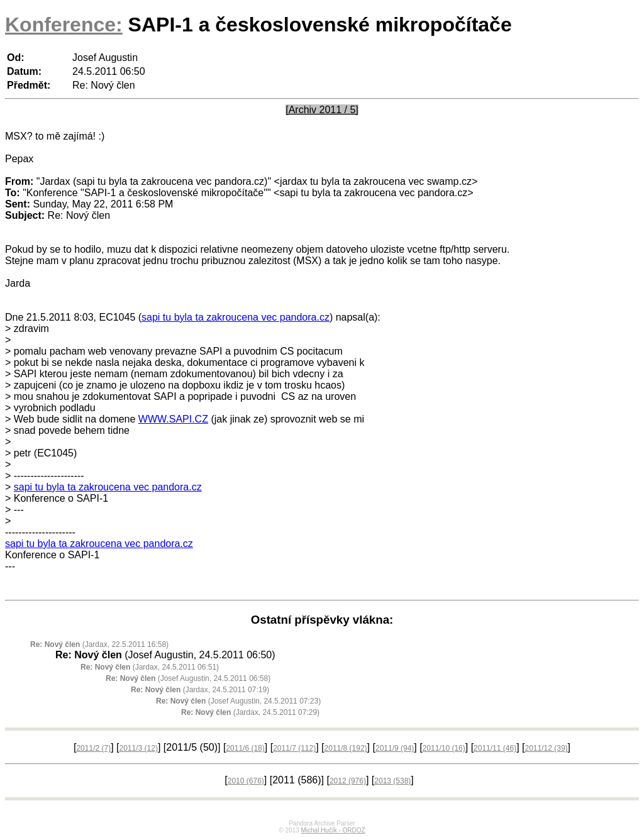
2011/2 (93, 748)
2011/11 (495, 748)
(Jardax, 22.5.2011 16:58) (99, 644)
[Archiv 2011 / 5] (322, 110)
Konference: (64, 25)
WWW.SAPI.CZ (173, 419)
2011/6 (245, 748)
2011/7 (294, 748)
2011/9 (395, 748)
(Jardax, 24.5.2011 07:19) (200, 690)
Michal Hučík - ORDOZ (333, 830)
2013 (392, 781)
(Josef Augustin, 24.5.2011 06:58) (188, 678)
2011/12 (547, 748)
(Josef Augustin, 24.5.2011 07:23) (238, 701)
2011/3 (139, 748)
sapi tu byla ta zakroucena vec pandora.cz (236, 317)
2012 (348, 781)
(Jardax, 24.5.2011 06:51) (150, 667)
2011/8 (346, 748)
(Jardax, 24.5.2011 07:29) (250, 712)
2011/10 (444, 748)
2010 (246, 781)
